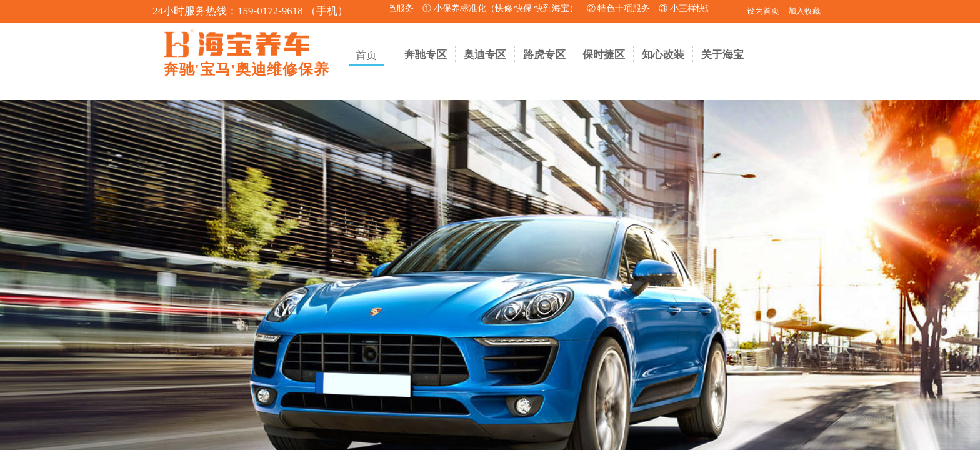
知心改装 (663, 55)
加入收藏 (804, 11)
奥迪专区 (485, 55)
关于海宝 (722, 55)
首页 (366, 55)
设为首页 (763, 11)
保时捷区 (604, 55)
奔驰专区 (426, 55)
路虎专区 (544, 55)
